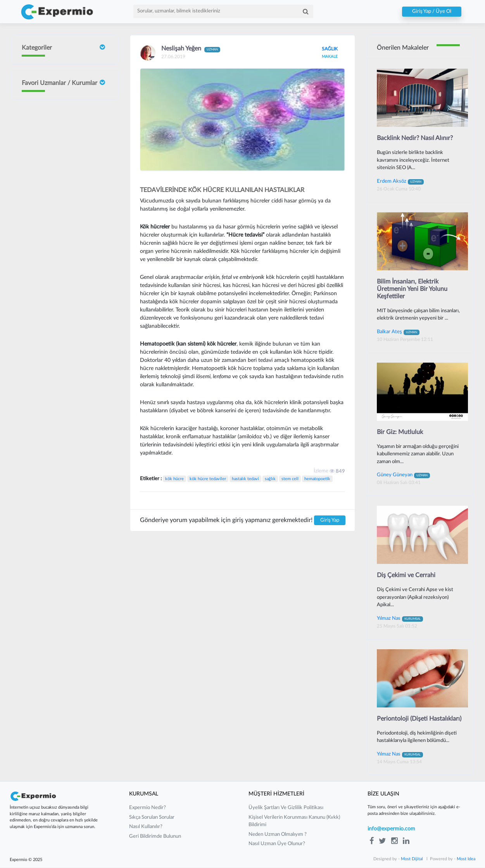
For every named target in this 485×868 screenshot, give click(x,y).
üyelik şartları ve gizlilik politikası (286, 808)
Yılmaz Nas (400, 619)
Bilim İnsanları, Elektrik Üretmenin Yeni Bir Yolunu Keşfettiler (412, 289)
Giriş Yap (330, 520)
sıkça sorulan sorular (152, 818)
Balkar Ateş (398, 332)
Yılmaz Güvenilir (62, 270)
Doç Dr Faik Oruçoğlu (59, 111)
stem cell (290, 479)
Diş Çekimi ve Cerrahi (406, 576)
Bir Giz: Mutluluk (400, 432)
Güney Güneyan (62, 396)
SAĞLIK (329, 49)
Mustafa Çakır (60, 361)
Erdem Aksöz (400, 181)
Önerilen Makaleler (403, 48)
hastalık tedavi (245, 479)
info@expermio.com (391, 830)
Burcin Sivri (57, 185)
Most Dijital (412, 859)
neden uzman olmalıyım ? (278, 835)
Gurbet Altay (59, 331)
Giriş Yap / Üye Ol (432, 12)
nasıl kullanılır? (146, 827)
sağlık (270, 479)
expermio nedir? (148, 808)
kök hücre (174, 479)
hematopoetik (317, 479)
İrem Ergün (57, 145)
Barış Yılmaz (57, 305)
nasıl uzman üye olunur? (277, 845)
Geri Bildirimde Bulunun (155, 837)
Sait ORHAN (58, 215)
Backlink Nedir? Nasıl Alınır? (415, 138)
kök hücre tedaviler (208, 479)
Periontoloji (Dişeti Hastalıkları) (419, 719)
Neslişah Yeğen (61, 245)
